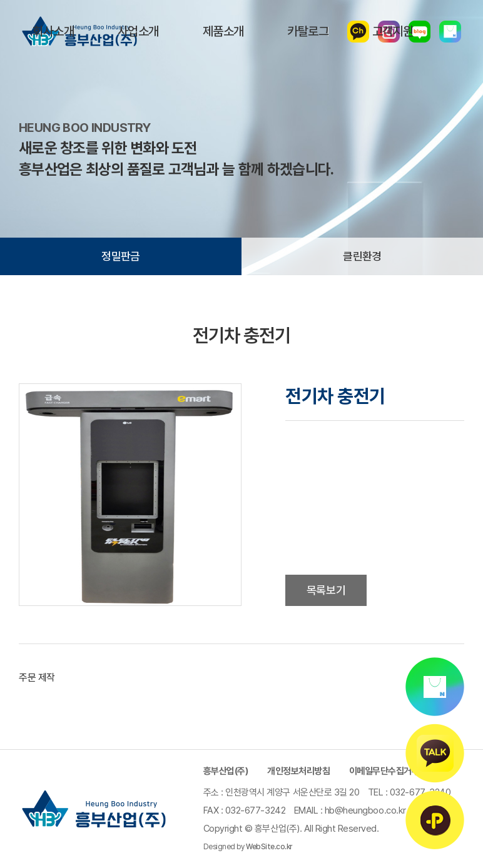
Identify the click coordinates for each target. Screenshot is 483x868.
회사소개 (53, 31)
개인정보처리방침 (298, 771)
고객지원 (393, 31)
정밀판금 (121, 256)
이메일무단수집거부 (384, 771)
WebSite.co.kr (269, 847)
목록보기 (326, 590)
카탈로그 (308, 31)
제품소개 (223, 31)
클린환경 (362, 256)
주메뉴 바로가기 (0, 0)
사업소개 (138, 31)
